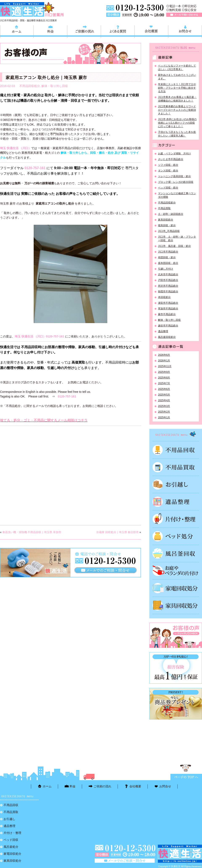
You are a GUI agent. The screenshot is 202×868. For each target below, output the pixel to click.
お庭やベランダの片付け (176, 571)
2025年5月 (164, 395)
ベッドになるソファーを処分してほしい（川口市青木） (177, 68)
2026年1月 (164, 361)
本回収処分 (164, 297)
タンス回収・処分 (168, 171)
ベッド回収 (176, 536)
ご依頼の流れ (84, 31)
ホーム (17, 31)
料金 (50, 31)
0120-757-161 (35, 168)
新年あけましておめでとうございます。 (177, 77)
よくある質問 (118, 31)
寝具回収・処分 (167, 225)
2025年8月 (164, 378)
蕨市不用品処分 (167, 314)
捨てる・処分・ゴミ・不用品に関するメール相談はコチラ (44, 420)
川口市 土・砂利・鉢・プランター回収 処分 (177, 239)
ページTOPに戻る (186, 777)
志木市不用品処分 (168, 274)
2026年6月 (164, 355)
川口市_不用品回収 (169, 231)
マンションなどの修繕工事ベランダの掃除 (177, 195)
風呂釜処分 (176, 554)
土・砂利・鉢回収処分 (171, 214)
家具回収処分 (166, 220)
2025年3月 (164, 406)
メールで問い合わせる (184, 15)
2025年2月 (164, 412)
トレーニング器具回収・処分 (174, 176)
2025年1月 (164, 417)
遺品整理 (163, 331)
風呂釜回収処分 (167, 337)
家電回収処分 (176, 588)
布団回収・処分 (167, 257)
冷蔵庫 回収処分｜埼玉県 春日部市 (117, 532)
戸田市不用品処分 (168, 280)
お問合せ (185, 31)
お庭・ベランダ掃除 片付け (174, 154)
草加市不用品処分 (168, 309)
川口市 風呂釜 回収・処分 (174, 246)
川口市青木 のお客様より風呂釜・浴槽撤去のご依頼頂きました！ (177, 99)
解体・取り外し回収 (55, 86)
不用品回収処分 (30, 86)
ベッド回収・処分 (168, 188)
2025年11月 (165, 366)
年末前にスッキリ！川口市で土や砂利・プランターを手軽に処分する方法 (177, 88)
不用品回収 (176, 450)
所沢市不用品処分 (168, 286)
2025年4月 (164, 400)
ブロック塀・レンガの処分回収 (176, 182)
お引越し (176, 484)
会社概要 (151, 31)
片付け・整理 (176, 519)
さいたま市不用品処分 (171, 159)
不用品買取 (164, 208)
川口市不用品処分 (168, 252)
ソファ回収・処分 (168, 165)
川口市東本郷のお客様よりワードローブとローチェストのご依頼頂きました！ (177, 110)
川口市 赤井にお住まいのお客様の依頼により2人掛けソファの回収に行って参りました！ (177, 123)
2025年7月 (164, 383)
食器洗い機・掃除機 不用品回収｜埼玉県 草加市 (32, 532)
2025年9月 (164, 372)
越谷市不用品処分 (168, 326)
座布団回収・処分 (168, 263)
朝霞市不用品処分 (168, 292)
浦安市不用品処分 (168, 303)
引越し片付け (166, 269)
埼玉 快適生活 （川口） (16, 148)
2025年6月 (164, 389)
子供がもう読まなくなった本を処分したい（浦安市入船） (177, 134)
